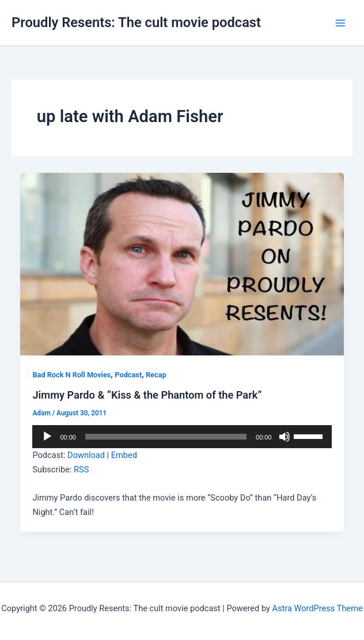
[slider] (166, 437)
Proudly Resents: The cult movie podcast (136, 22)
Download (86, 455)
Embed (124, 455)
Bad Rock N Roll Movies (71, 375)
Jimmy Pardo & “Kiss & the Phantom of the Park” (147, 395)
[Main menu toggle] (340, 23)
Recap (156, 375)
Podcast (128, 375)
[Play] (47, 437)
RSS (81, 469)
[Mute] (285, 437)
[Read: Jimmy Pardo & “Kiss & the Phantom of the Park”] (182, 263)
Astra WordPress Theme (318, 608)
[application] (182, 437)
